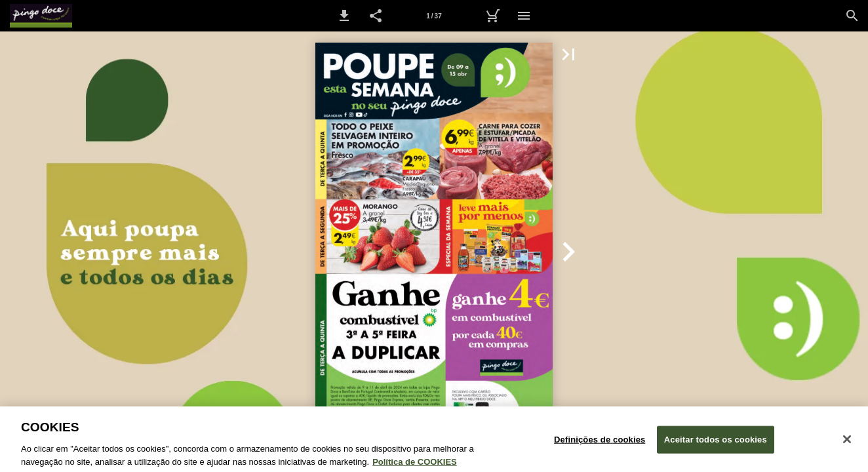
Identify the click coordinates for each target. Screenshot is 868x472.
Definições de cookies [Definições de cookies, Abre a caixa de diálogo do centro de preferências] (600, 445)
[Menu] (524, 16)
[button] (344, 16)
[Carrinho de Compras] (492, 16)
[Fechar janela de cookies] (847, 445)
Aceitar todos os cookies (716, 445)
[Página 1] (434, 16)
